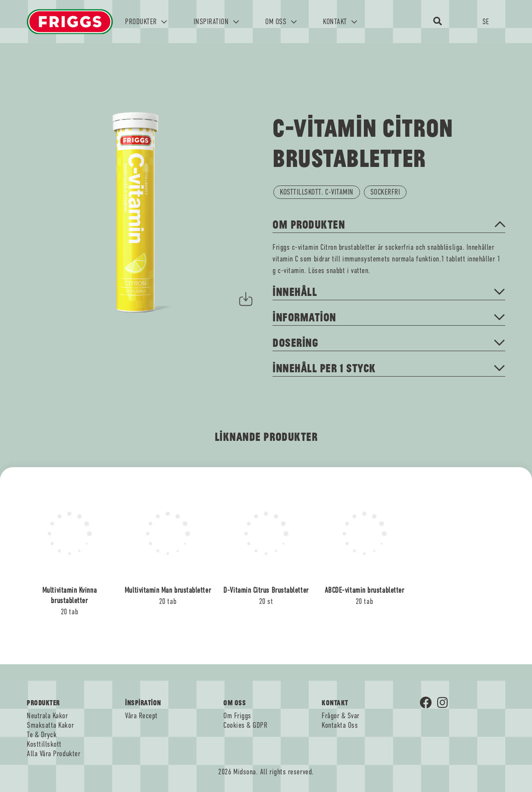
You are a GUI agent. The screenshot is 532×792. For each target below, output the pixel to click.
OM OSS (281, 22)
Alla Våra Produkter (53, 754)
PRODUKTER (146, 22)
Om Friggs (237, 716)
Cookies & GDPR (246, 725)
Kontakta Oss (340, 725)
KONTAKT (340, 22)
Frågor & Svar (341, 716)
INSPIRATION (216, 22)
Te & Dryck (42, 735)
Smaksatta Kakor (50, 725)
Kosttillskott (44, 744)
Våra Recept (141, 716)
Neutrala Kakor (47, 716)
